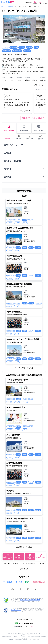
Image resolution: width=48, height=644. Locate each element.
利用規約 (16, 563)
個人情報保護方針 (29, 563)
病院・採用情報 (9, 128)
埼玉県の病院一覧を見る (24, 368)
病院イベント (39, 128)
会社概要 (7, 563)
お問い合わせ (24, 569)
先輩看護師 (24, 128)
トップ (3, 6)
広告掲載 (42, 563)
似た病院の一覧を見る (24, 547)
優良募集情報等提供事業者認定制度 (30, 600)
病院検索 (11, 6)
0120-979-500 (26, 623)
